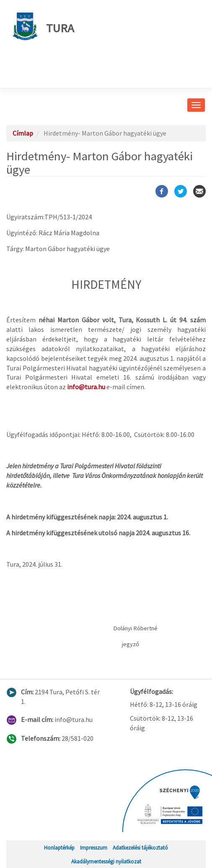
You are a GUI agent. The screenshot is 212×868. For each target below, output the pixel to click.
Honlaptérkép (59, 847)
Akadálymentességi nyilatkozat (106, 861)
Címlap (23, 133)
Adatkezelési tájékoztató (140, 847)
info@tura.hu (86, 387)
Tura (43, 26)
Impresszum (94, 847)
